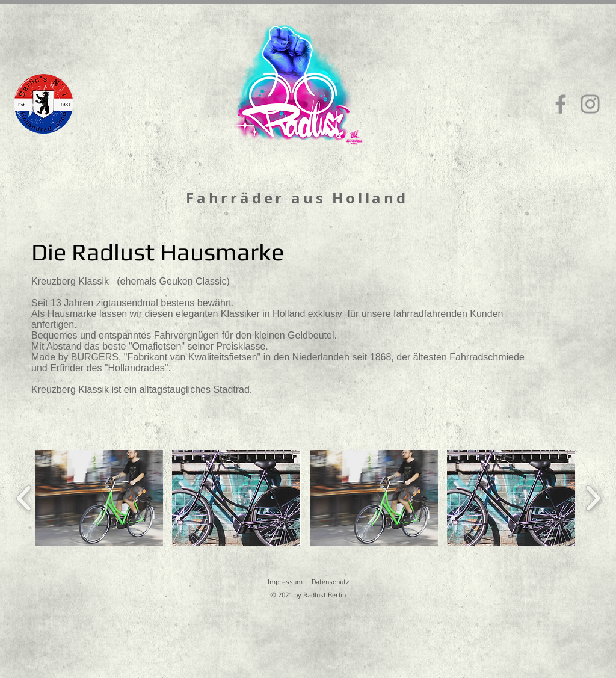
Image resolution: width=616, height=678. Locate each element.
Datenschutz (331, 582)
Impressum (285, 582)
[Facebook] (561, 104)
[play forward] (593, 498)
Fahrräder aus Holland (297, 198)
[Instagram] (590, 104)
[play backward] (24, 498)
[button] (99, 498)
